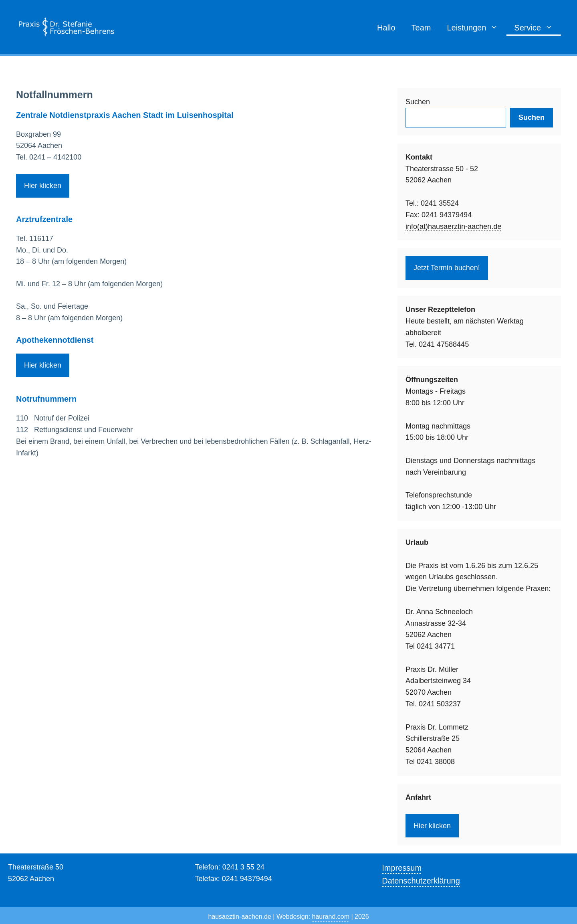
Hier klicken (43, 186)
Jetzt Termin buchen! (447, 268)
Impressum (402, 868)
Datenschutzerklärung (421, 881)
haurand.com (331, 917)
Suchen (418, 102)
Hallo (386, 28)
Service (538, 28)
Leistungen (476, 28)
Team (421, 28)
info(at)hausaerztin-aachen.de (453, 226)
